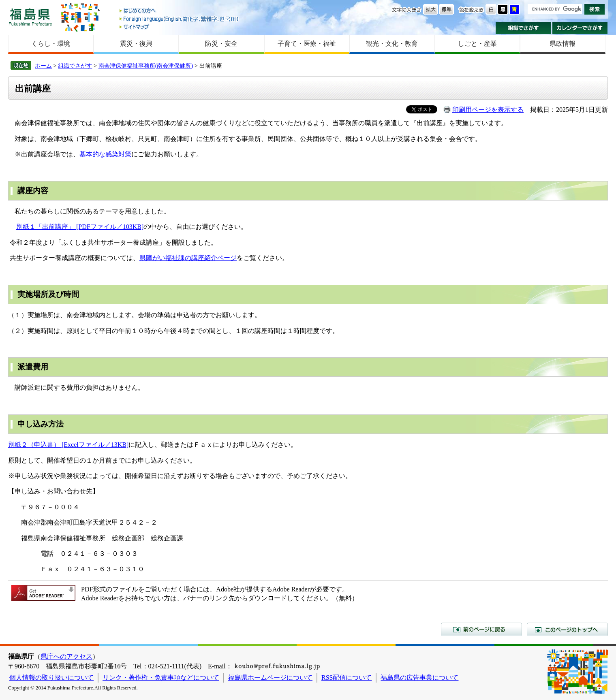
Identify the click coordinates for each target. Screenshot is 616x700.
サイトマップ (180, 27)
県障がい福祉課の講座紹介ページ (188, 258)
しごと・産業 (477, 44)
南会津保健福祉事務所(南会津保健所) (146, 66)
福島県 (30, 17)
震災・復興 (136, 44)
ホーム (43, 66)
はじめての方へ (180, 11)
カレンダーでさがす (580, 28)
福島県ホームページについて (270, 678)
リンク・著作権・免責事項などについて (161, 678)
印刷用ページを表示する (488, 110)
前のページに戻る (481, 629)
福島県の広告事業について (419, 678)
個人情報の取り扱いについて (51, 678)
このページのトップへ (567, 629)
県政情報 (563, 44)
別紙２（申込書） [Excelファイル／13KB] (68, 445)
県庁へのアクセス (66, 656)
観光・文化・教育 (392, 44)
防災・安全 (221, 44)
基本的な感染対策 (105, 154)
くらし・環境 (51, 44)
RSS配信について (346, 678)
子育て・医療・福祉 (307, 44)
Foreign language (180, 19)
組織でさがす (523, 28)
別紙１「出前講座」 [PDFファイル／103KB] (80, 227)
